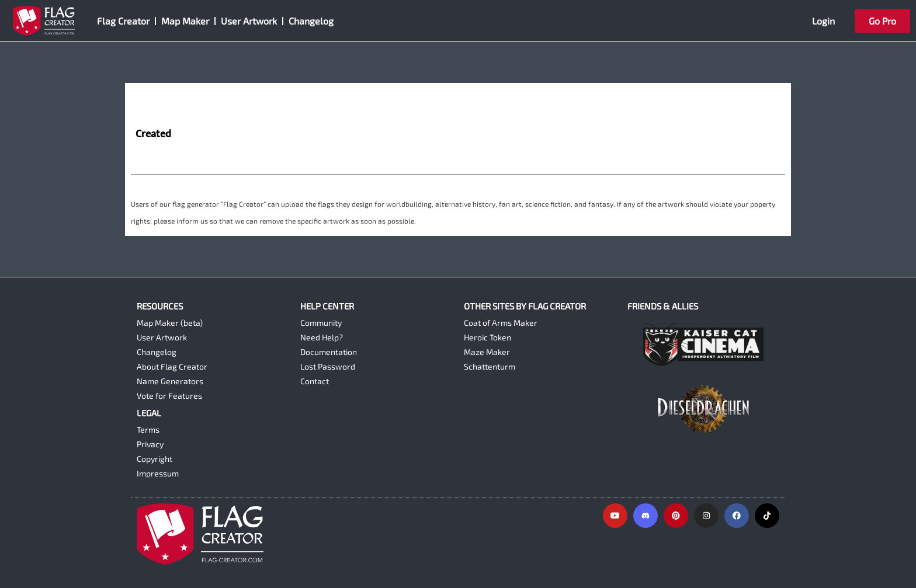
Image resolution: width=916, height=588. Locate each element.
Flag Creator (123, 21)
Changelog (311, 21)
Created (153, 135)
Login (823, 21)
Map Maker (185, 21)
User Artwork (249, 21)
